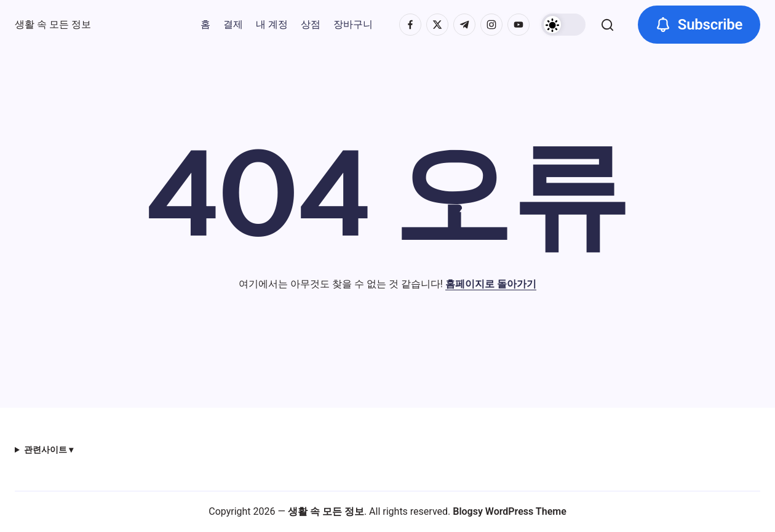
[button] (563, 25)
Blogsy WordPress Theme (510, 511)
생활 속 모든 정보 (53, 24)
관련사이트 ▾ (49, 450)
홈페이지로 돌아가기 (491, 284)
